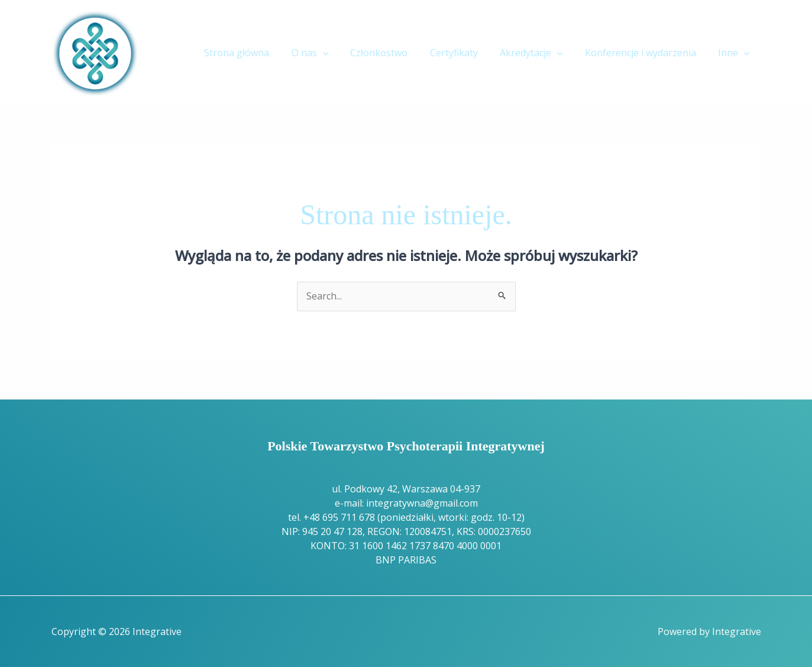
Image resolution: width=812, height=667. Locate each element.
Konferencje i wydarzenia (645, 53)
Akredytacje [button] (539, 53)
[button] (340, 53)
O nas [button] (327, 53)
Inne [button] (736, 53)
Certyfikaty (465, 53)
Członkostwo (393, 53)
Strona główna (257, 53)
